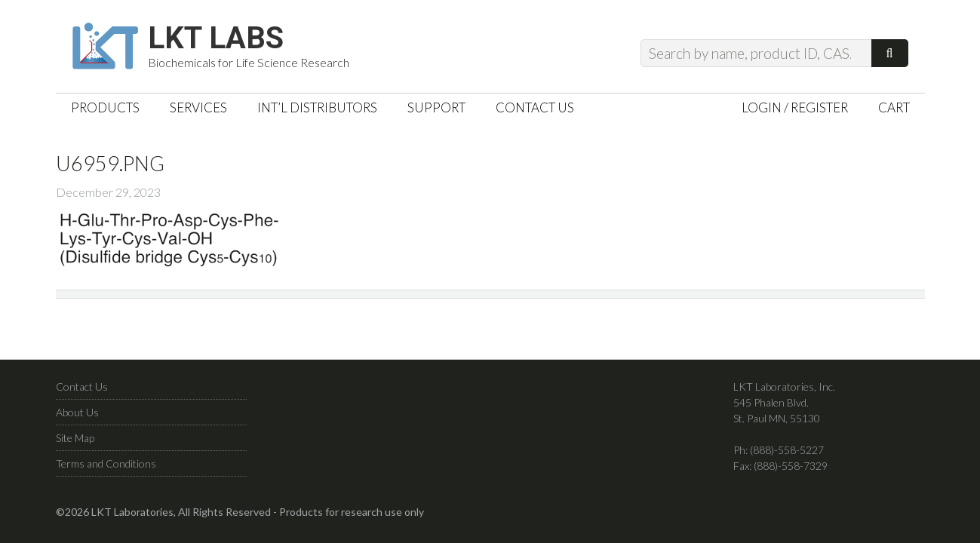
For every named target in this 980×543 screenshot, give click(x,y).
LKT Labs (216, 38)
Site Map (75, 438)
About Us (77, 412)
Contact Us (82, 387)
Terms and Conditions (106, 463)
